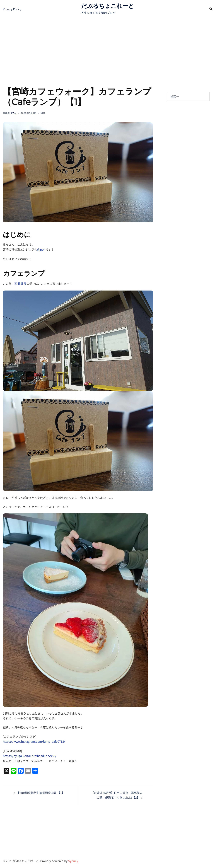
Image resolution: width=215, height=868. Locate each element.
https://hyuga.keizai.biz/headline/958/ (28, 754)
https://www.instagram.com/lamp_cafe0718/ (33, 740)
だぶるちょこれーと (108, 6)
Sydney (73, 859)
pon (14, 113)
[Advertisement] (108, 45)
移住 (43, 113)
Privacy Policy (12, 9)
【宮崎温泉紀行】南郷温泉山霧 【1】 (41, 791)
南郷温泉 (20, 283)
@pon (41, 249)
